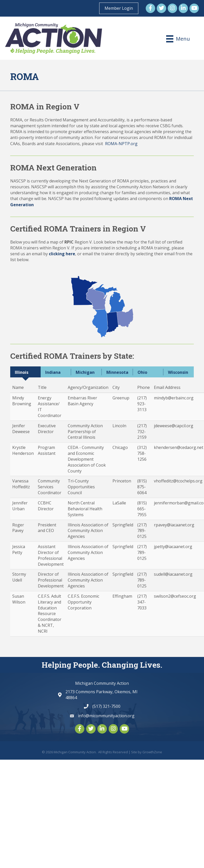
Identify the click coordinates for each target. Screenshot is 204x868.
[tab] (25, 372)
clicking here (62, 254)
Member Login (119, 8)
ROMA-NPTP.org (121, 144)
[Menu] (178, 39)
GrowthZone (152, 752)
